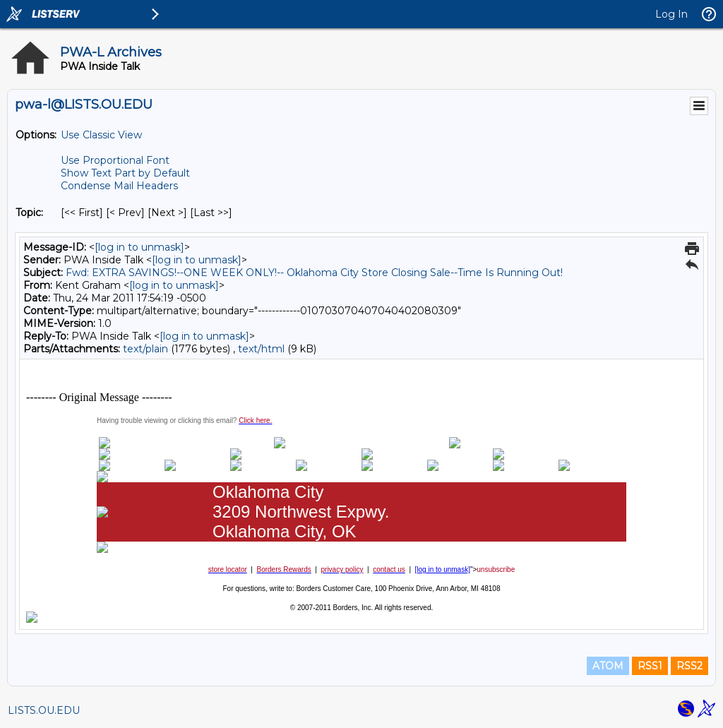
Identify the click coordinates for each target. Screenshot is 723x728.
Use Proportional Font (115, 160)
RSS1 (650, 666)
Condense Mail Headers (119, 186)
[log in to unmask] (139, 247)
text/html (261, 349)
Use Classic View (101, 135)
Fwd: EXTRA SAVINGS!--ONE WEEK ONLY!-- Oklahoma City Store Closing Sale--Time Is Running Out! (314, 273)
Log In (671, 14)
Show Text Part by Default (125, 173)
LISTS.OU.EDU (44, 710)
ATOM (608, 666)
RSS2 (689, 666)
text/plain (145, 349)
